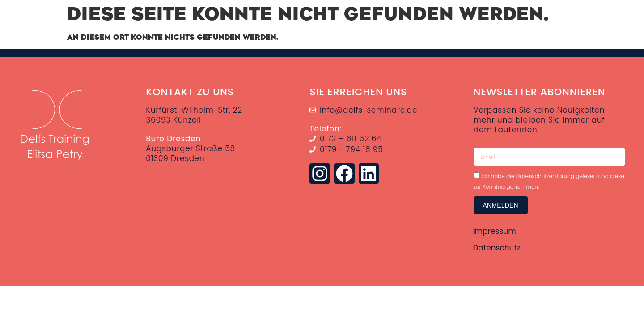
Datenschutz (497, 247)
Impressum (495, 231)
